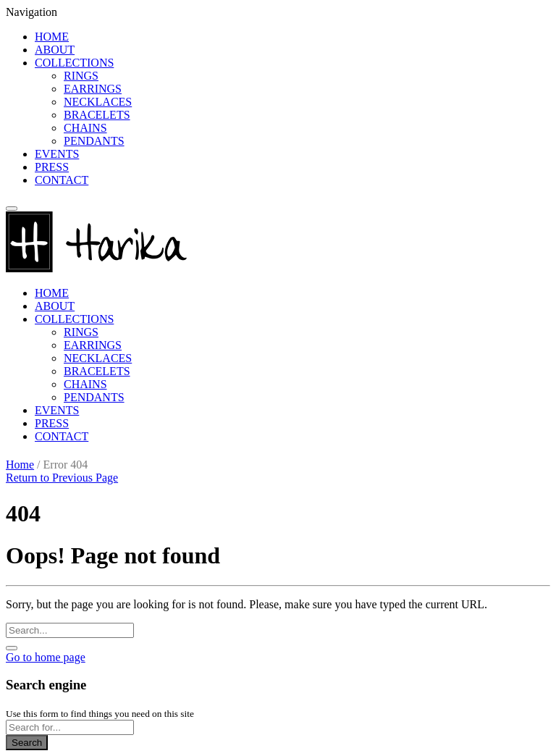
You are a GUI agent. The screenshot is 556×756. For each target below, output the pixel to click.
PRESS (52, 167)
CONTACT (62, 180)
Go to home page (46, 657)
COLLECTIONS (74, 63)
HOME (52, 37)
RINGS (81, 76)
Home (20, 465)
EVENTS (57, 154)
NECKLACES (98, 102)
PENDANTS (94, 141)
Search (27, 743)
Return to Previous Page (62, 478)
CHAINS (85, 128)
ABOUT (55, 50)
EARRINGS (93, 89)
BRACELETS (97, 115)
